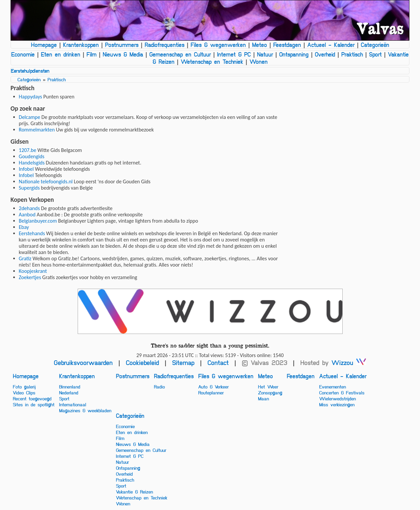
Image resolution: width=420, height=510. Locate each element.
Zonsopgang (270, 392)
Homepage (44, 45)
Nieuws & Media (123, 54)
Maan (264, 398)
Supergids (29, 188)
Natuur (265, 54)
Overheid (325, 54)
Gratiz (25, 258)
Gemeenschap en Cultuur (180, 54)
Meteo (260, 45)
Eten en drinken (61, 54)
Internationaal (73, 404)
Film (92, 54)
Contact (218, 363)
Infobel (26, 169)
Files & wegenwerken (218, 45)
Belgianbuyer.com (38, 221)
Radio (159, 386)
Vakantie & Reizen (134, 492)
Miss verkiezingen (337, 404)
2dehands (29, 208)
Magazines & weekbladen (85, 410)
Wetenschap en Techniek (212, 61)
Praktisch (352, 54)
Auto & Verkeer (213, 386)
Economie (23, 54)
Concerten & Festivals (342, 392)
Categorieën (375, 45)
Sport (375, 54)
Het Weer (268, 386)
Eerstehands (32, 233)
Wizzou (349, 363)
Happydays (31, 97)
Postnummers (122, 45)
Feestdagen (287, 45)
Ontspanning (294, 54)
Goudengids (32, 156)
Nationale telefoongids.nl (46, 182)
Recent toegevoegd (32, 398)
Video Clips (24, 392)
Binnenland (70, 386)
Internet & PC (234, 54)
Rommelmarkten (37, 130)
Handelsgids (32, 163)
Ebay (24, 227)
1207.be (28, 150)
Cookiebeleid (142, 363)
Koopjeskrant (33, 271)
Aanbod (27, 215)
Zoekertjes (30, 277)
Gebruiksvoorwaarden (83, 363)
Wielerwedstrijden (338, 398)
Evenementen (333, 386)
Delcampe (30, 117)
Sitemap (183, 363)
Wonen (259, 61)
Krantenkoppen (81, 45)
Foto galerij (24, 386)
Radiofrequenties (165, 45)
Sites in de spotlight (34, 404)
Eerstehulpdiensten (30, 71)
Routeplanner (211, 392)
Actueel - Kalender (331, 45)
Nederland (69, 392)
